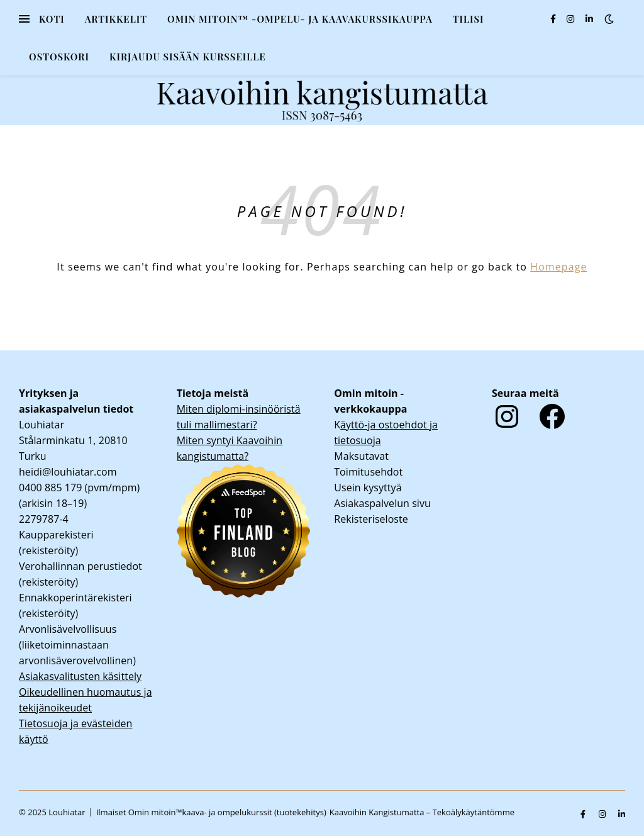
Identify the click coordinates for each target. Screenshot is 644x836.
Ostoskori (59, 57)
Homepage (558, 267)
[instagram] (572, 19)
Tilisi (469, 19)
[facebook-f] (554, 19)
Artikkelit (116, 19)
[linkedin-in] (589, 19)
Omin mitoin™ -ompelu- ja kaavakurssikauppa (300, 19)
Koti (52, 19)
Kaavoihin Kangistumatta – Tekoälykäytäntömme (422, 812)
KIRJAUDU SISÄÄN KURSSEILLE (188, 57)
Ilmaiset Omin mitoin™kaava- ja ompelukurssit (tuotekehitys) (211, 812)
